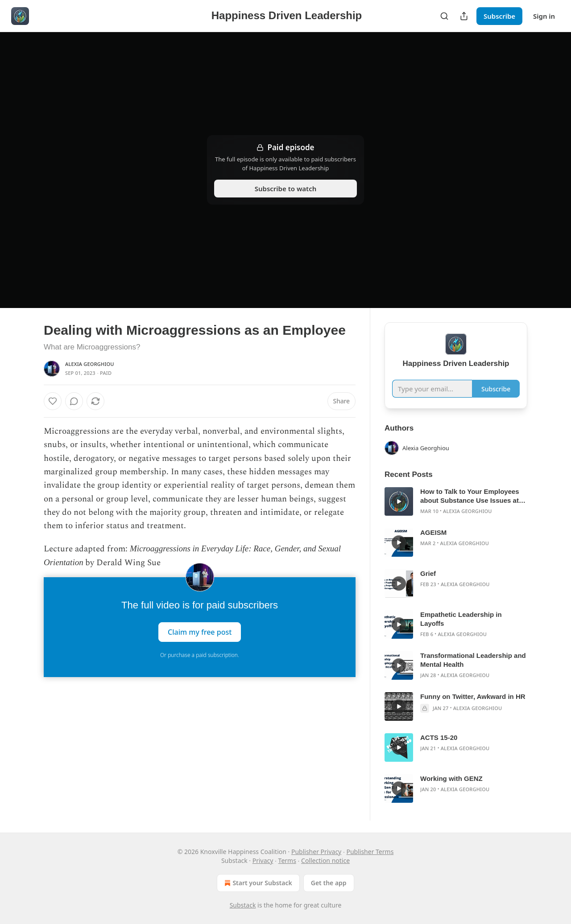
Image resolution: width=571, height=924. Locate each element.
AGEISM (433, 532)
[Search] (444, 16)
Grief (428, 573)
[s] (399, 501)
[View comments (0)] (74, 401)
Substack (243, 905)
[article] (456, 501)
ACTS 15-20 (439, 737)
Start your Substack (257, 883)
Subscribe (499, 16)
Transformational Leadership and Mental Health (473, 660)
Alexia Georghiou (90, 364)
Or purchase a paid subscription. (200, 655)
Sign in (544, 16)
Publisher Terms (370, 852)
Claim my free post (200, 632)
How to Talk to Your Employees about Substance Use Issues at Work (470, 496)
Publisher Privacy (316, 852)
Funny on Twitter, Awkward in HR (473, 696)
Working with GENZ (451, 778)
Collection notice (325, 860)
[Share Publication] (464, 16)
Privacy (263, 860)
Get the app (329, 883)
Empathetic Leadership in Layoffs (461, 619)
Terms (287, 860)
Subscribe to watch (286, 189)
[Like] (53, 401)
